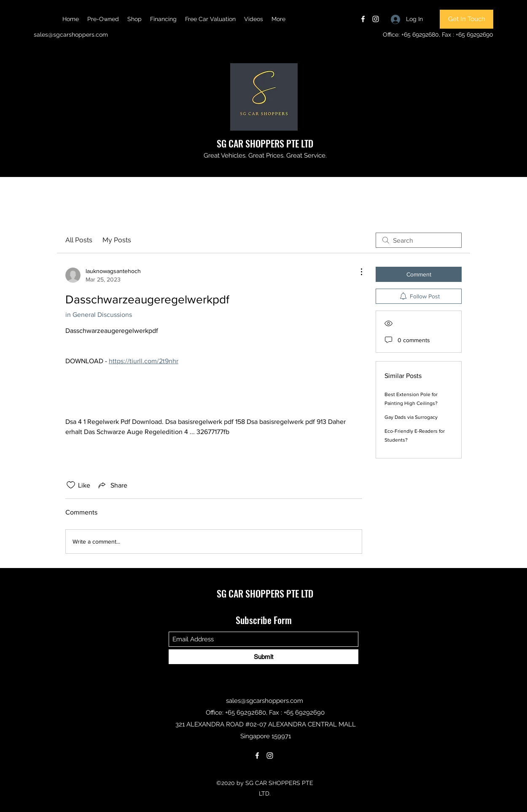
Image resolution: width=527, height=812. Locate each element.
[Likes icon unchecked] (71, 485)
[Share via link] (112, 485)
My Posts (117, 240)
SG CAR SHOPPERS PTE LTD (265, 143)
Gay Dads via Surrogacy (411, 417)
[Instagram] (376, 19)
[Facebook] (363, 19)
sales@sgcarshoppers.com (71, 35)
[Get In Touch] (467, 19)
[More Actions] (357, 272)
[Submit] (263, 657)
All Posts (79, 240)
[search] (419, 240)
